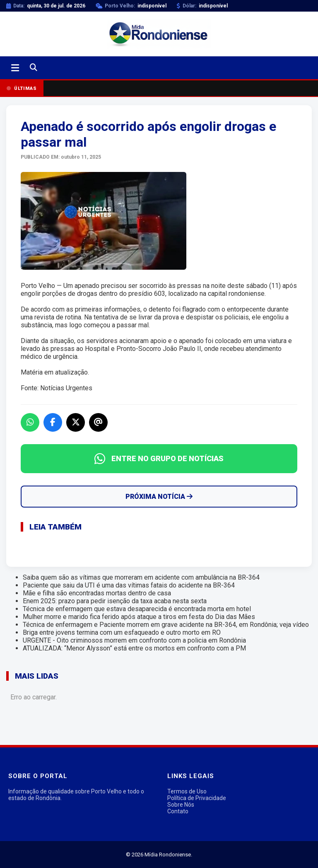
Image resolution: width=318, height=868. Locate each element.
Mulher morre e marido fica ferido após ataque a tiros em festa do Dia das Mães (139, 617)
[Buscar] (34, 68)
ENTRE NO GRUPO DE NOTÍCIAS (159, 459)
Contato (178, 811)
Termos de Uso (187, 791)
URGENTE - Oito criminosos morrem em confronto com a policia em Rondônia (134, 640)
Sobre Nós (181, 805)
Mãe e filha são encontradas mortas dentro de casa (97, 593)
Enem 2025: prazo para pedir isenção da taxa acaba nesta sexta (115, 601)
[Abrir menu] (15, 68)
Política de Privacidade (197, 798)
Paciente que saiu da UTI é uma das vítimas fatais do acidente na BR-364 (129, 585)
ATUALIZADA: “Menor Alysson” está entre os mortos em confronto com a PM (134, 648)
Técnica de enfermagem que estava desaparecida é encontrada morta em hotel (137, 609)
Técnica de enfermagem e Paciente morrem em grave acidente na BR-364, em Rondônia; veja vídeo (166, 625)
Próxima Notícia (159, 497)
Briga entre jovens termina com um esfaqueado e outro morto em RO (122, 632)
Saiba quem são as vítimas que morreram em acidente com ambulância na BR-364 (141, 577)
